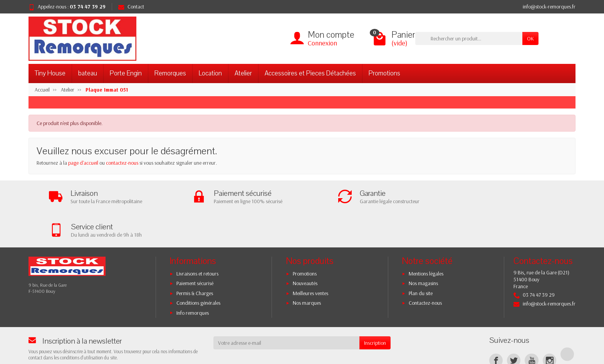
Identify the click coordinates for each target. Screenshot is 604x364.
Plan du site (421, 260)
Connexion (322, 43)
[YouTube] (531, 327)
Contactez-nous (425, 270)
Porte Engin (126, 73)
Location (210, 73)
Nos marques (307, 270)
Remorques (170, 73)
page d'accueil (83, 163)
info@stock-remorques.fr (549, 7)
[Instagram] (549, 327)
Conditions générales (198, 270)
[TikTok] (567, 321)
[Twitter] (514, 327)
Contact (131, 7)
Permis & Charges (195, 260)
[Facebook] (496, 327)
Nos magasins (423, 250)
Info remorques (193, 279)
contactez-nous (122, 163)
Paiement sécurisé (195, 250)
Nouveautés (305, 250)
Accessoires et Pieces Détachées (310, 73)
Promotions (384, 73)
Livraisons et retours (197, 240)
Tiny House (50, 73)
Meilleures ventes (310, 260)
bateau (88, 73)
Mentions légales (426, 240)
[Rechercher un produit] (469, 38)
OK (530, 38)
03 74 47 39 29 (88, 7)
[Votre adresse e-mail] (286, 310)
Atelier (243, 73)
